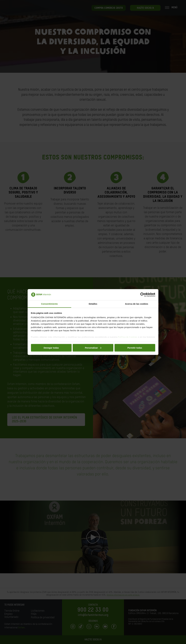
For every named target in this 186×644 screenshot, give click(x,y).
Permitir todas (135, 348)
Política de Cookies (128, 337)
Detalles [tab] (93, 304)
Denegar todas (51, 348)
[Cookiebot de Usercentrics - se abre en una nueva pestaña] (142, 295)
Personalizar (93, 348)
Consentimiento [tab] (49, 304)
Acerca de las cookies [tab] (137, 304)
